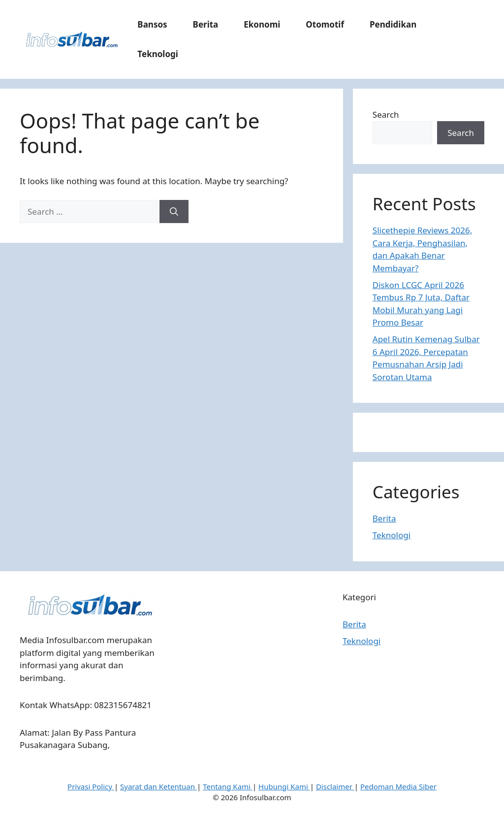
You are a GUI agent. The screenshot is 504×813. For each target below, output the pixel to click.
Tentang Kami (228, 786)
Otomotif (325, 24)
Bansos (152, 24)
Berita (206, 24)
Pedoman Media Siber (398, 786)
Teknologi (158, 54)
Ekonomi (262, 24)
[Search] (174, 212)
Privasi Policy (91, 786)
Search (386, 114)
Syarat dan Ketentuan (158, 786)
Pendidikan (393, 24)
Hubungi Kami (284, 786)
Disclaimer (335, 786)
